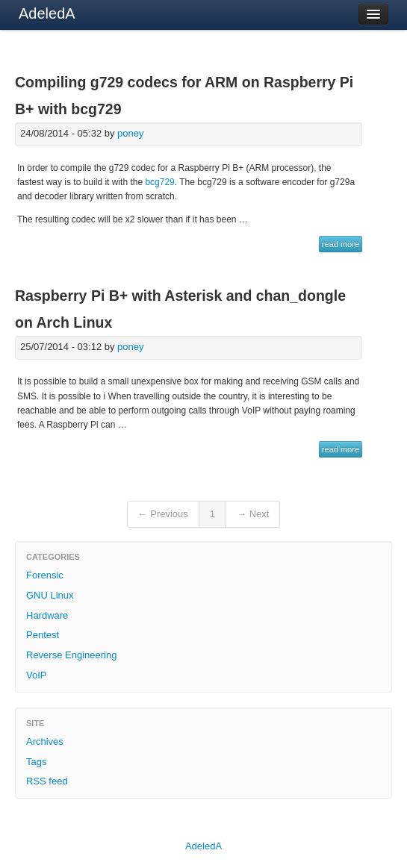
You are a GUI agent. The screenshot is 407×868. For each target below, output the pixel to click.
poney (130, 133)
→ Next (253, 514)
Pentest (43, 635)
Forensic (45, 575)
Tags (36, 762)
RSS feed (47, 781)
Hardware (47, 615)
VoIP (36, 675)
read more (341, 244)
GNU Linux (50, 595)
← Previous (163, 514)
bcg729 (159, 182)
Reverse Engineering (71, 655)
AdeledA (47, 13)
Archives (45, 741)
